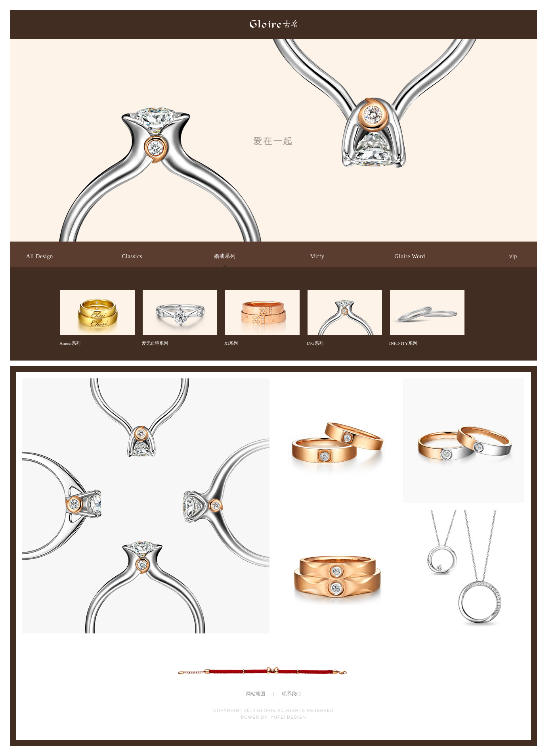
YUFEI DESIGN (288, 717)
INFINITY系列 (426, 297)
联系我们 (291, 694)
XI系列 (262, 297)
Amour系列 (97, 297)
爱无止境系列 (179, 297)
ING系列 (344, 297)
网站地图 (256, 694)
